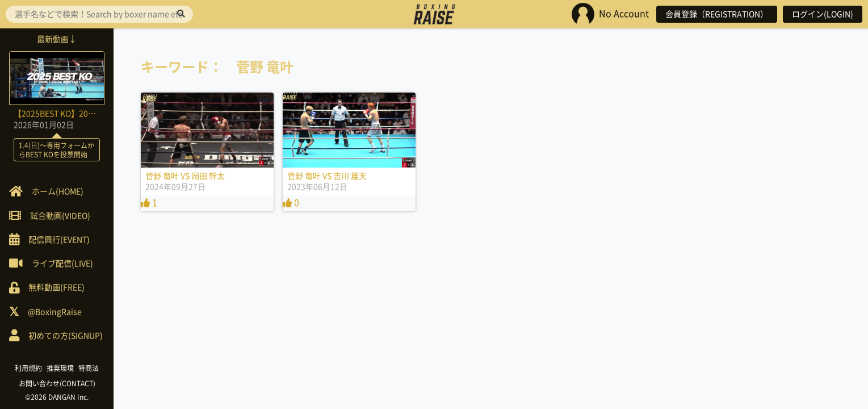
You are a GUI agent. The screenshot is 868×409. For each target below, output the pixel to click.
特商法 (89, 368)
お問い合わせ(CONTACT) (57, 383)
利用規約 (28, 368)
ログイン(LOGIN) (823, 14)
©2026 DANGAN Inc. (57, 397)
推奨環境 (60, 368)
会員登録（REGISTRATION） (717, 14)
